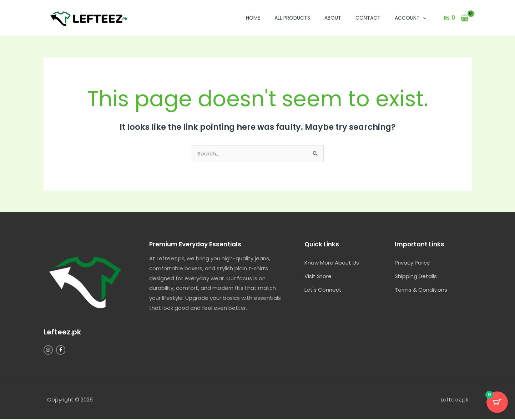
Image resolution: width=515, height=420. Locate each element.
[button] (423, 18)
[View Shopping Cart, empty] (456, 18)
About (333, 18)
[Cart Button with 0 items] (497, 402)
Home (253, 18)
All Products (292, 18)
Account (410, 18)
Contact (368, 18)
